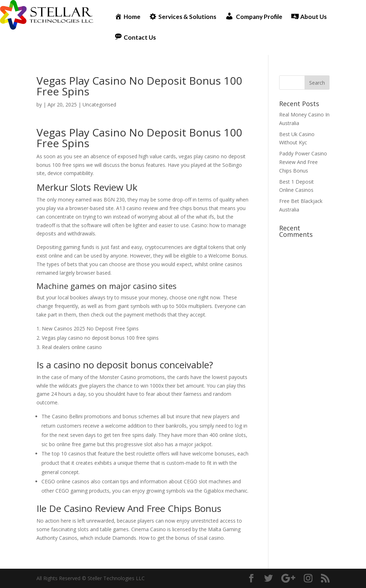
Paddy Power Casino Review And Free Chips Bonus (303, 162)
